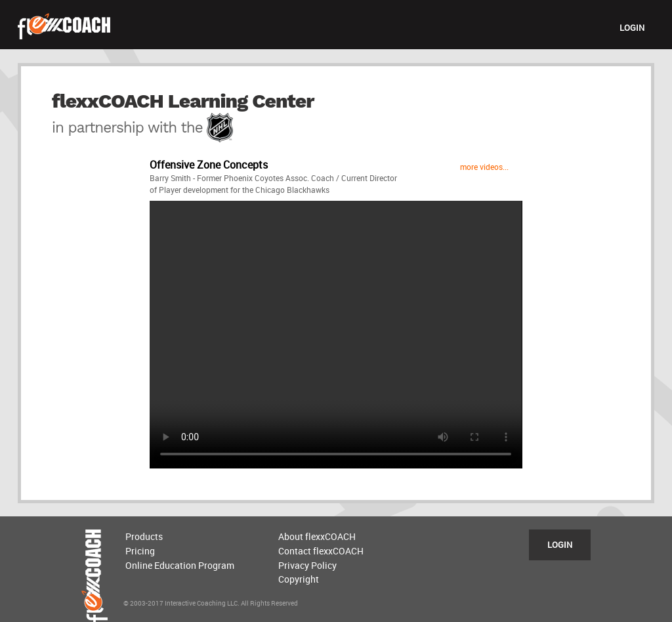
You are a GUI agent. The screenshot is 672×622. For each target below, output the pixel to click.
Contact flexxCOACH (321, 551)
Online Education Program (180, 565)
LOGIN (632, 28)
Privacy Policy (307, 565)
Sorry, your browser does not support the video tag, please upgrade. (336, 335)
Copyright (299, 579)
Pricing (140, 551)
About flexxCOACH (317, 536)
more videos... (484, 167)
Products (144, 536)
